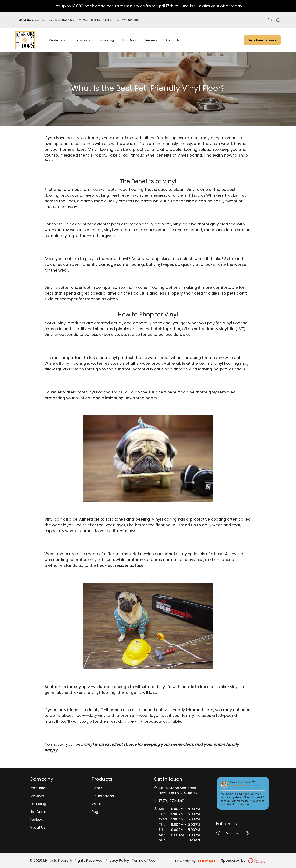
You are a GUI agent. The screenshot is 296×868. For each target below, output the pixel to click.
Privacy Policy (117, 860)
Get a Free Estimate (262, 40)
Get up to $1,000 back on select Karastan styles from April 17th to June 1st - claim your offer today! (148, 6)
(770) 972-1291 (129, 20)
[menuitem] (57, 40)
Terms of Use (144, 860)
